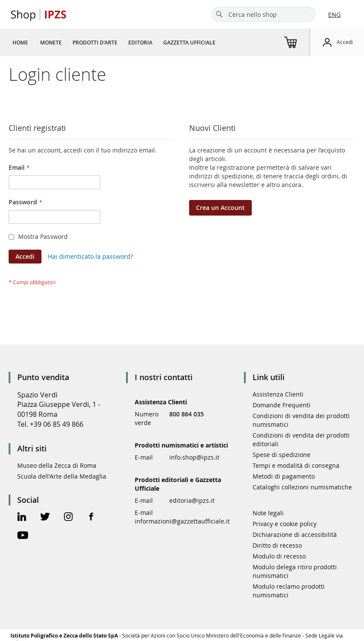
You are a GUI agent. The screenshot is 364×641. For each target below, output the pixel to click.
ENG (334, 14)
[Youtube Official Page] (23, 536)
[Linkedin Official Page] (22, 518)
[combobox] (263, 14)
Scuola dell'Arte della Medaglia (62, 476)
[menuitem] (20, 42)
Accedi (345, 42)
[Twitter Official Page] (45, 518)
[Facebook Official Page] (91, 518)
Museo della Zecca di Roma (57, 465)
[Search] (219, 14)
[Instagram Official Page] (68, 518)
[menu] (117, 42)
